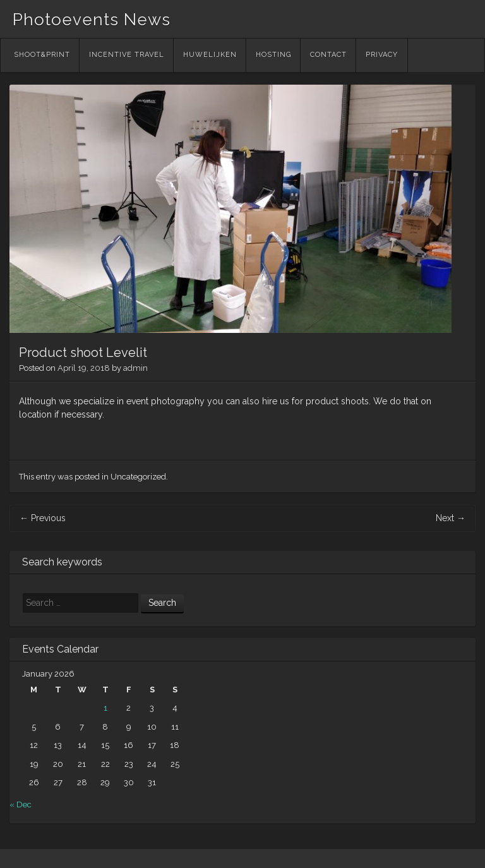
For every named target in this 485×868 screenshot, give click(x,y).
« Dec (21, 805)
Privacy (382, 55)
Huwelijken (210, 55)
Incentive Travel (127, 55)
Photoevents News (92, 20)
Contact (328, 55)
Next (451, 518)
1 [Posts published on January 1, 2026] (105, 708)
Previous (43, 518)
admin (135, 368)
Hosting (273, 55)
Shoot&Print (42, 55)
